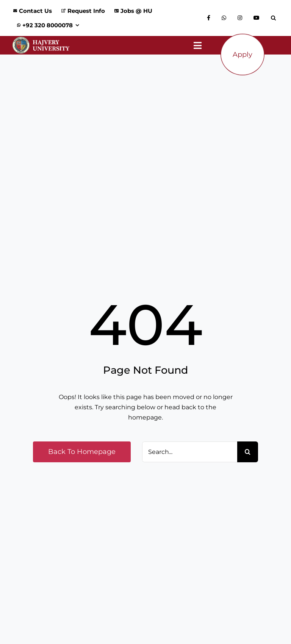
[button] (275, 18)
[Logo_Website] (41, 39)
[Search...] (190, 452)
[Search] (248, 452)
